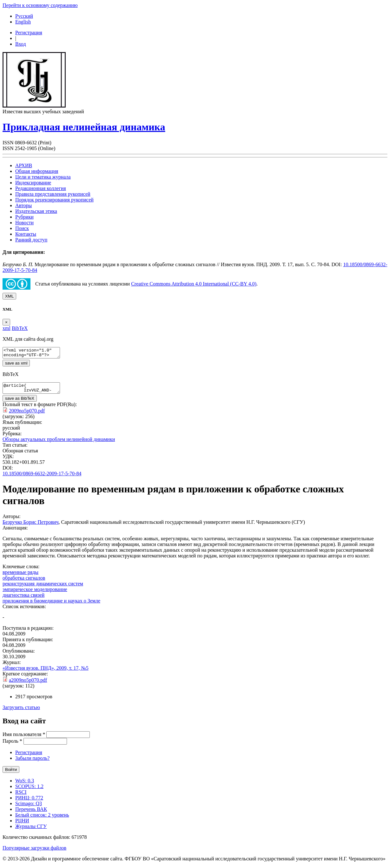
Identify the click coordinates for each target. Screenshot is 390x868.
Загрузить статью (21, 711)
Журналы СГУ (31, 830)
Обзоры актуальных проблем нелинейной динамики (59, 443)
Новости (24, 223)
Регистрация (29, 33)
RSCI (21, 796)
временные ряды (20, 576)
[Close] (6, 322)
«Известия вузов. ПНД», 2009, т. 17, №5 (46, 672)
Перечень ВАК (31, 813)
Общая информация (37, 171)
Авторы (23, 205)
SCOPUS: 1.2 (29, 790)
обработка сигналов (24, 582)
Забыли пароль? (32, 762)
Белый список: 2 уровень (42, 819)
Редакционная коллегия (41, 188)
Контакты (26, 234)
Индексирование (33, 183)
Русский (24, 16)
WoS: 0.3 (25, 784)
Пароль (12, 745)
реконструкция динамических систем (43, 587)
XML (9, 296)
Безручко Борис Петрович (30, 526)
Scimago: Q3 (29, 807)
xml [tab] (7, 328)
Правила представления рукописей (53, 194)
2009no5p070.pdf (27, 414)
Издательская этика (36, 211)
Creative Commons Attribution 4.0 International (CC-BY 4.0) (194, 284)
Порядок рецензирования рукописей (54, 200)
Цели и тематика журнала (43, 177)
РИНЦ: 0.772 (29, 802)
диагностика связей (23, 599)
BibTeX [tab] (20, 328)
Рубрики (24, 217)
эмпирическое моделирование (35, 593)
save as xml (16, 365)
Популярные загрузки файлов (34, 852)
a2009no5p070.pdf (28, 684)
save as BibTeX (20, 402)
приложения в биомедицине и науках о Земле (51, 605)
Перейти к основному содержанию (40, 5)
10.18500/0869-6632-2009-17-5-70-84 (42, 477)
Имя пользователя (24, 738)
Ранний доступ (31, 240)
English (23, 22)
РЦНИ (22, 824)
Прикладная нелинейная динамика (84, 127)
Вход (21, 44)
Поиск (22, 228)
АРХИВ (24, 165)
